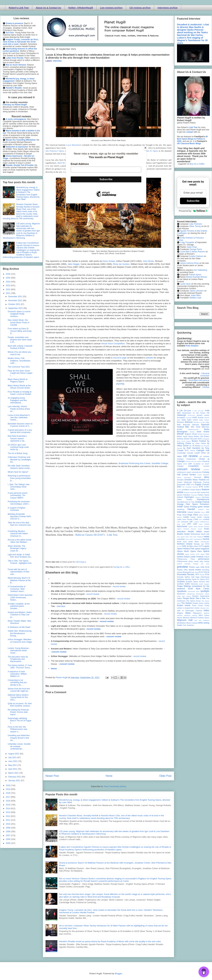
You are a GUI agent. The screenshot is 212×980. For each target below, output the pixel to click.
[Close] (145, 148)
